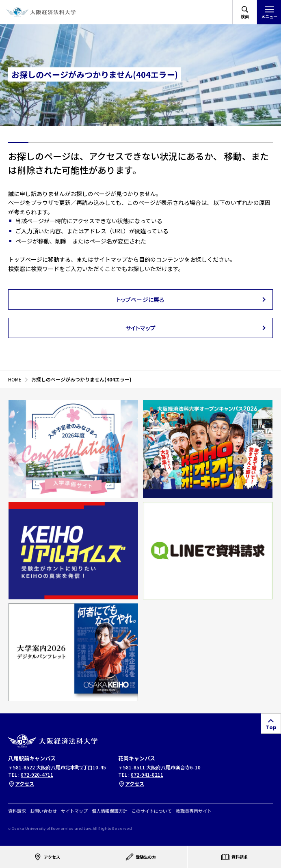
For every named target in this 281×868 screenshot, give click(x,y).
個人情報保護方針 (110, 811)
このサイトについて (152, 811)
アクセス (21, 783)
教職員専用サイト (194, 811)
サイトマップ (74, 811)
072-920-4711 (37, 774)
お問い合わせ (43, 811)
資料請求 (17, 811)
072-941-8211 (147, 774)
